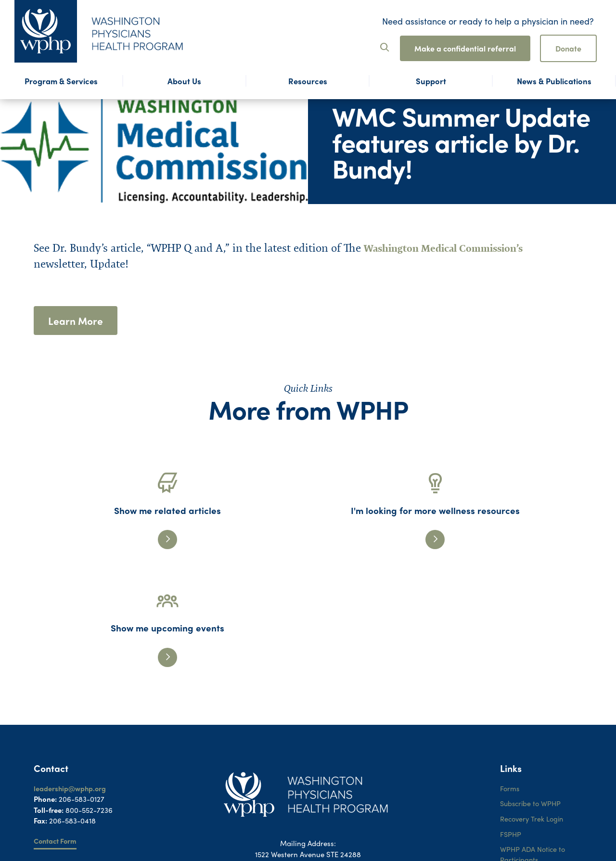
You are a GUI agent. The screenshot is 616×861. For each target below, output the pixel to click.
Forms (510, 683)
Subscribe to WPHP (532, 699)
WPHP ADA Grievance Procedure (536, 778)
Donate (568, 48)
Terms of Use (521, 799)
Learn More (77, 321)
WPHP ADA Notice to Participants (534, 752)
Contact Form (57, 736)
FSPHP (511, 730)
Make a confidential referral (465, 48)
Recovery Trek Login (533, 715)
